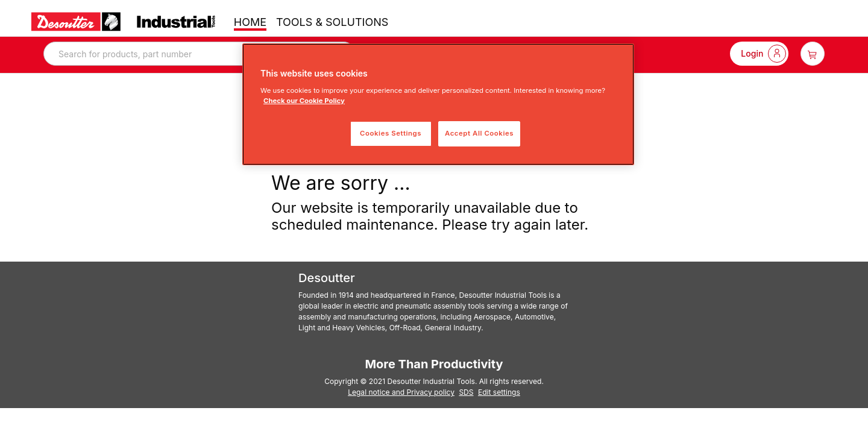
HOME (250, 22)
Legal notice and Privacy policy (401, 392)
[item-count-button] (813, 54)
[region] (438, 104)
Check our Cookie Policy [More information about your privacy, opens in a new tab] (304, 101)
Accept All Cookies (479, 133)
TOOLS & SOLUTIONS (332, 22)
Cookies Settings (391, 133)
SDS (466, 392)
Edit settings (499, 392)
